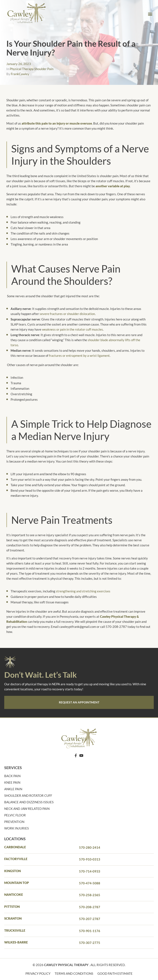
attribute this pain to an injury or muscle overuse (57, 123)
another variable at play (113, 186)
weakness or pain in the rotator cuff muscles (72, 329)
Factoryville (16, 859)
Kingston (12, 871)
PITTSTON (12, 907)
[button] (150, 14)
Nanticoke (14, 894)
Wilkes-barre (16, 942)
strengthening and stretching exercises (83, 591)
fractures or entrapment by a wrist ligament (79, 356)
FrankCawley (20, 74)
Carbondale (15, 847)
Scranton (13, 918)
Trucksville (15, 930)
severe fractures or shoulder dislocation (67, 314)
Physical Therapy (22, 69)
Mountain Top (17, 883)
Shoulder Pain (44, 69)
